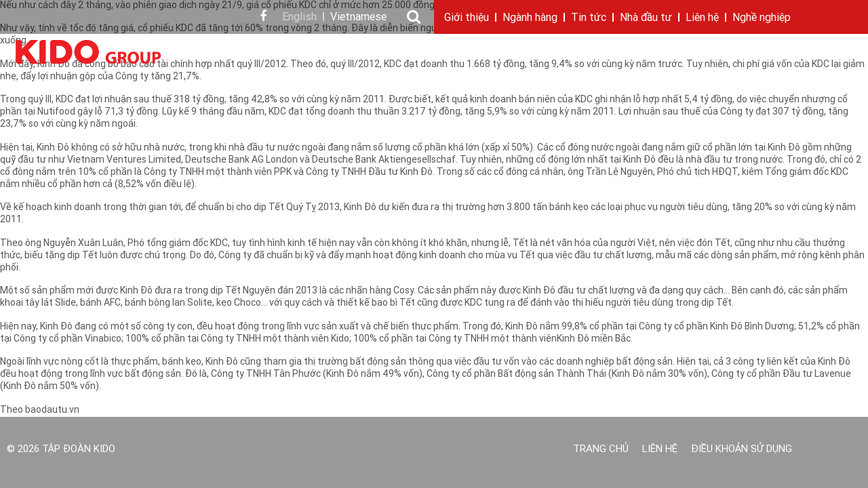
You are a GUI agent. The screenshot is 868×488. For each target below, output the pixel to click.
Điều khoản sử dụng (742, 450)
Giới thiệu (467, 18)
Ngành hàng (530, 18)
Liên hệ (702, 18)
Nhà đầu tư (646, 18)
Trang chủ (601, 450)
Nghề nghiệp (762, 18)
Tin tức (589, 18)
